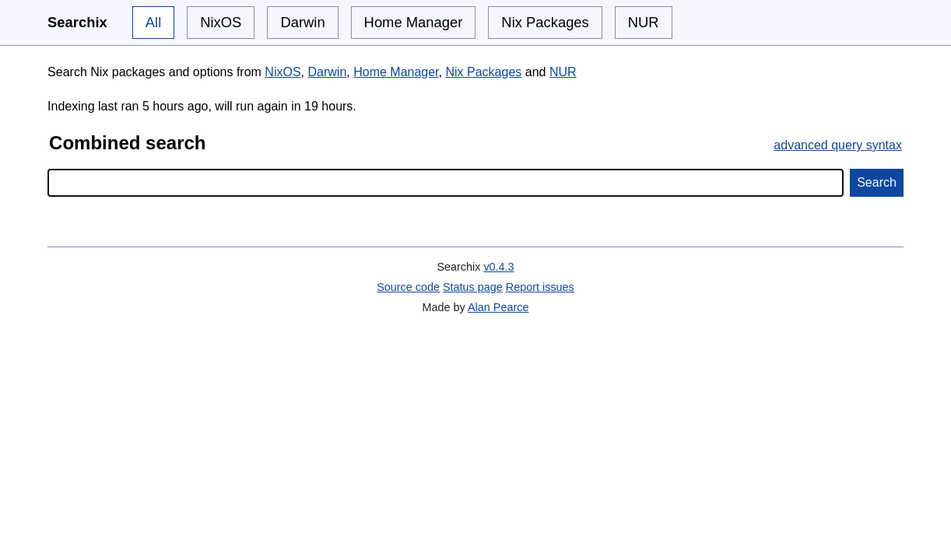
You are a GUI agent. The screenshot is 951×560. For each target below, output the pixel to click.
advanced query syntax (838, 145)
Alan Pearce (498, 307)
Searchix (77, 22)
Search (877, 182)
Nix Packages (545, 22)
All (153, 22)
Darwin (302, 22)
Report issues (540, 287)
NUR (644, 22)
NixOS (221, 22)
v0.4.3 (498, 267)
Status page (473, 287)
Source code (408, 287)
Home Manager (414, 22)
